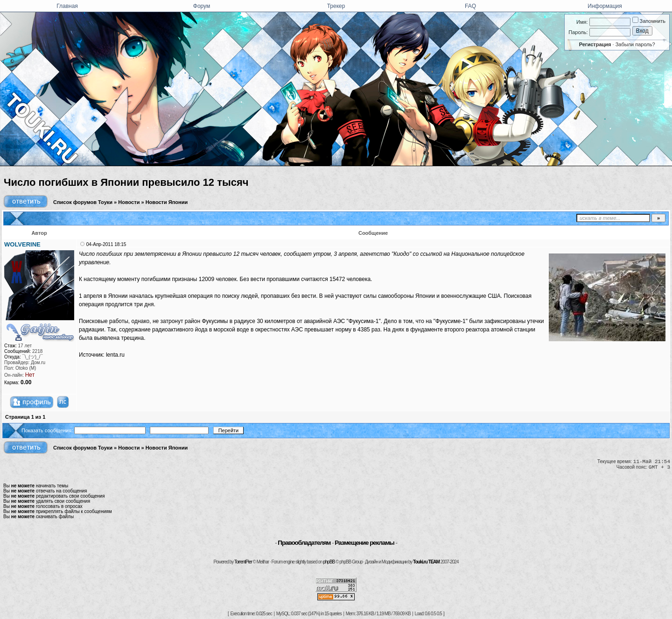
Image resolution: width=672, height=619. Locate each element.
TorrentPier (243, 562)
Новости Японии (167, 202)
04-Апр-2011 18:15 (106, 244)
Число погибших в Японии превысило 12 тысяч (126, 182)
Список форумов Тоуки (83, 202)
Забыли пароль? (635, 44)
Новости (129, 202)
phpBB (329, 562)
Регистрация (595, 44)
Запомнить (649, 21)
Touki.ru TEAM (426, 562)
